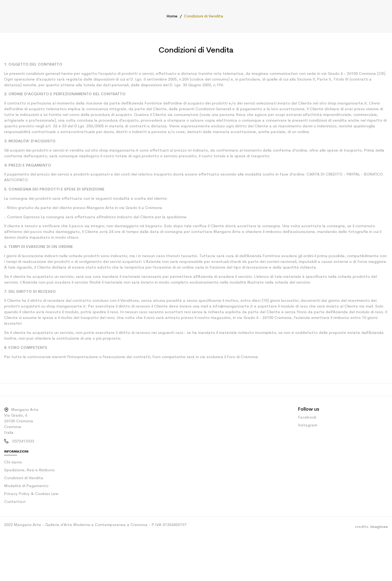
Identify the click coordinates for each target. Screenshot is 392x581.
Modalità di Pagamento (24, 512)
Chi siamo (13, 488)
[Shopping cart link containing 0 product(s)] (384, 22)
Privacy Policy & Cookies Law (29, 520)
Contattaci (13, 528)
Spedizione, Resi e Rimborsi (28, 496)
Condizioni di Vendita (22, 504)
